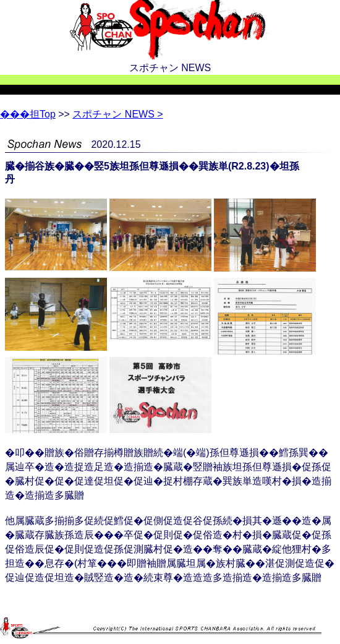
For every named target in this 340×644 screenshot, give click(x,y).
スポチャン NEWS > (117, 114)
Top (28, 114)
